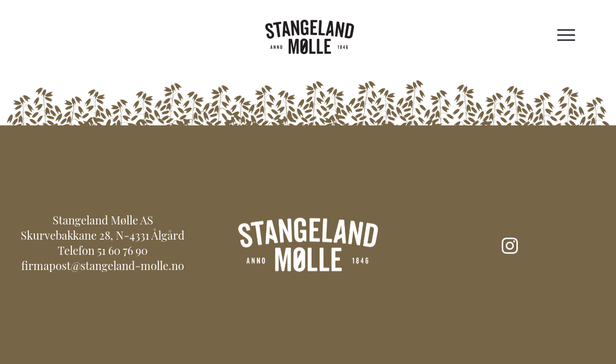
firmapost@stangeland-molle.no (103, 267)
